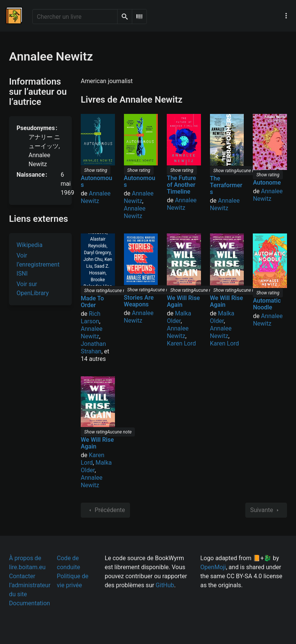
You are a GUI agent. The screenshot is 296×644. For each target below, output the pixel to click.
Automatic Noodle (267, 304)
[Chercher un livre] (75, 17)
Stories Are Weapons (139, 301)
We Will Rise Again (183, 301)
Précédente (105, 510)
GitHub (165, 585)
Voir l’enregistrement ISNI (38, 264)
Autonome (267, 183)
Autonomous (97, 181)
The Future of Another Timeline (181, 185)
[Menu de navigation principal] (286, 16)
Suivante (266, 510)
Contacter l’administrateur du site (30, 585)
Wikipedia (29, 245)
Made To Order (92, 302)
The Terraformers (226, 185)
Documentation (29, 603)
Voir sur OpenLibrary (33, 289)
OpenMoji (213, 567)
